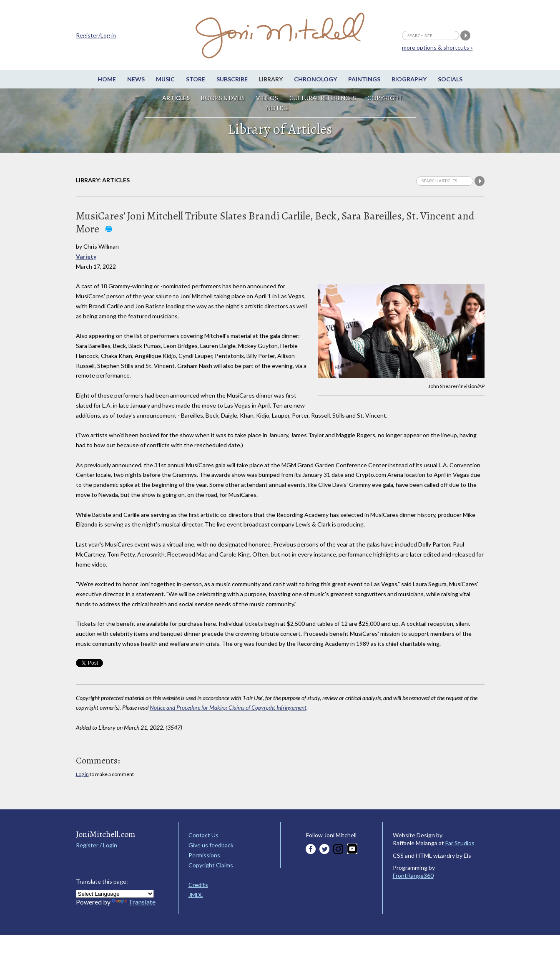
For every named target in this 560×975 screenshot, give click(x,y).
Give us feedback (211, 845)
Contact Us (203, 835)
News (136, 79)
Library (271, 79)
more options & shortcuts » (437, 47)
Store (196, 79)
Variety (86, 256)
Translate (134, 902)
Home (107, 79)
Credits (198, 885)
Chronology (315, 79)
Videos (267, 98)
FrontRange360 (413, 875)
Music (165, 79)
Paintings (364, 79)
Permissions (204, 855)
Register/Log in (96, 35)
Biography (409, 79)
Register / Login (97, 845)
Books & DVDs (223, 98)
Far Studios (460, 843)
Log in (82, 774)
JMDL (196, 895)
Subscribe (232, 79)
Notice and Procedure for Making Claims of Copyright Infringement (228, 707)
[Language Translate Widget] (115, 894)
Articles (176, 98)
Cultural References (323, 98)
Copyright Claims (211, 865)
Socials (450, 79)
